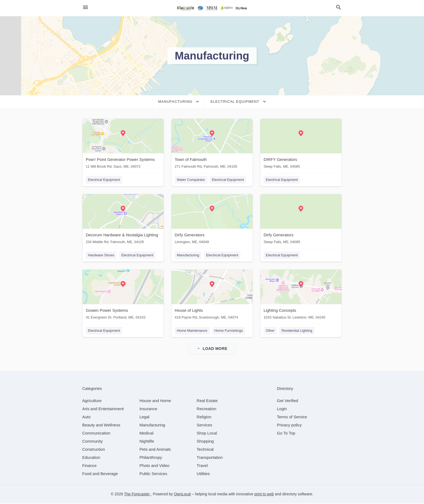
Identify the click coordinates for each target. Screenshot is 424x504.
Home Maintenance (192, 331)
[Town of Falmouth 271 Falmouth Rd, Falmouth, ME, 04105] (212, 145)
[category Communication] (96, 434)
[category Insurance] (148, 410)
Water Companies (191, 180)
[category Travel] (202, 466)
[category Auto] (86, 418)
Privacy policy (289, 426)
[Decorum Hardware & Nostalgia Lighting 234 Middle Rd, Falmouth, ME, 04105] (123, 221)
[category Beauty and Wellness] (101, 426)
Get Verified (287, 401)
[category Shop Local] (207, 434)
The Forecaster (138, 495)
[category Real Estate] (207, 401)
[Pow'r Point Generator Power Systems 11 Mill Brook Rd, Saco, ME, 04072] (123, 145)
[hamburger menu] (85, 7)
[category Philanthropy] (151, 458)
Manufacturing (188, 255)
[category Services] (204, 426)
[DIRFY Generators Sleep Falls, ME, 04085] (301, 145)
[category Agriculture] (92, 401)
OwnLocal (182, 495)
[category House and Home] (155, 401)
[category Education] (91, 458)
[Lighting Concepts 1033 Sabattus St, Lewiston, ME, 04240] (301, 296)
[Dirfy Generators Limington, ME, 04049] (212, 221)
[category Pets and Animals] (155, 450)
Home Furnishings (229, 331)
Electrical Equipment (104, 180)
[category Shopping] (205, 442)
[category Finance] (89, 466)
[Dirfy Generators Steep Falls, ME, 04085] (301, 221)
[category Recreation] (206, 410)
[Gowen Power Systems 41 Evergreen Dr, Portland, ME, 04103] (123, 296)
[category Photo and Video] (155, 466)
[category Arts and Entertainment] (103, 410)
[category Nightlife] (147, 442)
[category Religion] (204, 418)
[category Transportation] (210, 458)
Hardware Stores (101, 255)
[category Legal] (145, 418)
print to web (264, 495)
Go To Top (286, 434)
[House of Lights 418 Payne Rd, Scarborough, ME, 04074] (212, 296)
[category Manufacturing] (152, 426)
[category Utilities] (203, 474)
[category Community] (92, 442)
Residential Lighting (297, 331)
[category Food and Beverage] (100, 474)
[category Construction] (94, 450)
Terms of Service (292, 418)
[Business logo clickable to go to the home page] (212, 8)
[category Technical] (205, 450)
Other (271, 331)
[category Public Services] (153, 474)
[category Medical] (147, 434)
